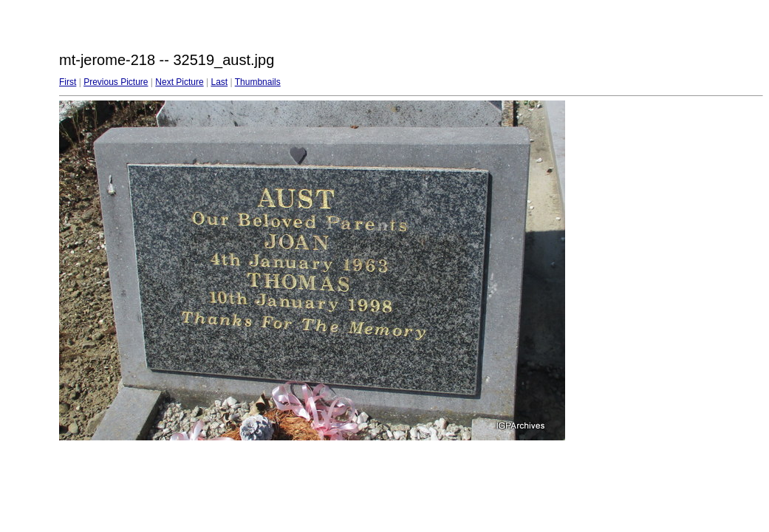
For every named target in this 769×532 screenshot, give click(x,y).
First (68, 82)
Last (219, 82)
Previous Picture (116, 82)
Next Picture (179, 82)
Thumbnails (258, 82)
